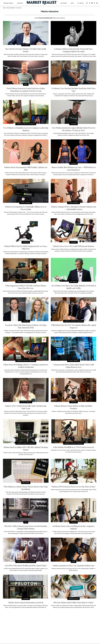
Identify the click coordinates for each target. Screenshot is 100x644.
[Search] (87, 3)
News (72, 3)
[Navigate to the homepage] (42, 3)
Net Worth (81, 3)
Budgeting (20, 3)
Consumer (19, 8)
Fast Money (64, 3)
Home (4, 8)
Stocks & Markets (11, 8)
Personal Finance (8, 3)
